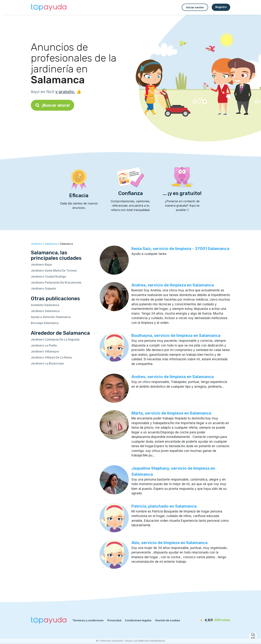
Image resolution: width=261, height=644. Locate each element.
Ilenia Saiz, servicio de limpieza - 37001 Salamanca (180, 249)
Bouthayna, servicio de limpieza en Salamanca (176, 335)
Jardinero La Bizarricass (47, 363)
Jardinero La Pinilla (44, 345)
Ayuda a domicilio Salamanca (51, 317)
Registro (221, 7)
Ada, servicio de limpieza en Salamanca (169, 543)
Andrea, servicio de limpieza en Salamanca (173, 285)
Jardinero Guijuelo (43, 288)
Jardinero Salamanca (45, 311)
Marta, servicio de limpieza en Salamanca (171, 413)
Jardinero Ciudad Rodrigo (48, 276)
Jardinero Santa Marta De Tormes (54, 270)
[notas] (209, 620)
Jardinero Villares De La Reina (51, 357)
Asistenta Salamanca (45, 305)
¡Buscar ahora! (52, 105)
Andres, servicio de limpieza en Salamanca (173, 377)
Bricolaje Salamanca (45, 323)
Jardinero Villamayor (45, 351)
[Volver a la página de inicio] (49, 7)
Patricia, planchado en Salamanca (164, 506)
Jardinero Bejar (41, 264)
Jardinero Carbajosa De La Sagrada (55, 339)
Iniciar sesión (195, 7)
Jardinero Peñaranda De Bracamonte (56, 282)
